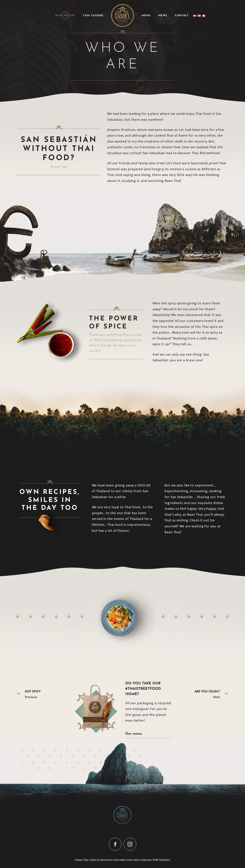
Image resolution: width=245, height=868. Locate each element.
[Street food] (122, 15)
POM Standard (161, 860)
